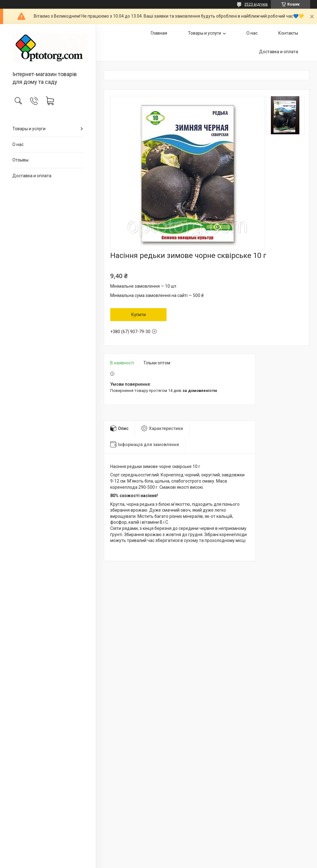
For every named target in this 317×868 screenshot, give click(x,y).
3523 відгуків (256, 4)
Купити (139, 315)
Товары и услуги (29, 129)
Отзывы (20, 160)
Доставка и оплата (32, 176)
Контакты (288, 33)
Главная (159, 33)
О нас (18, 144)
